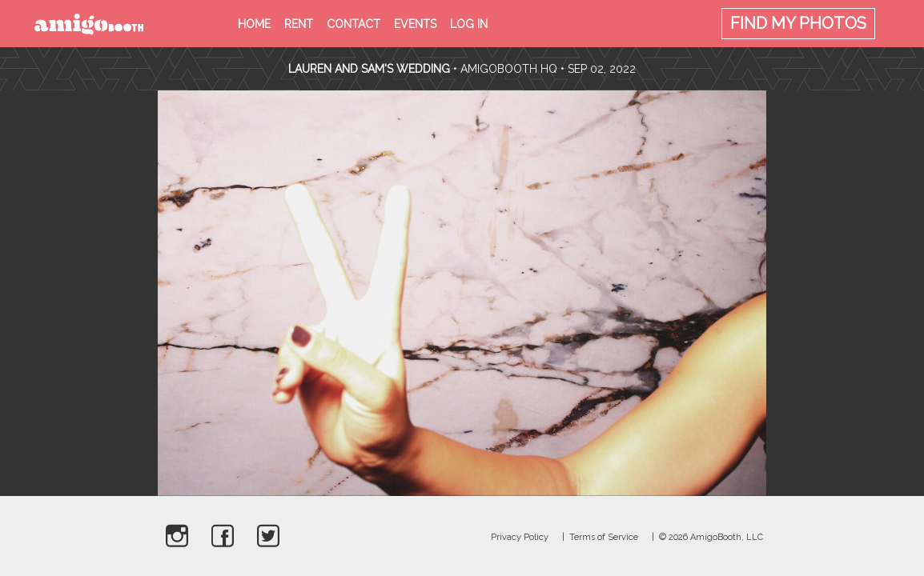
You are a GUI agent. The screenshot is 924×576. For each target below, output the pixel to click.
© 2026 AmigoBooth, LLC (711, 537)
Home (254, 24)
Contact (354, 24)
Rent (299, 24)
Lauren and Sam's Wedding (369, 69)
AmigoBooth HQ (509, 69)
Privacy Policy (520, 537)
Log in (469, 24)
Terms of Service (604, 537)
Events (415, 24)
